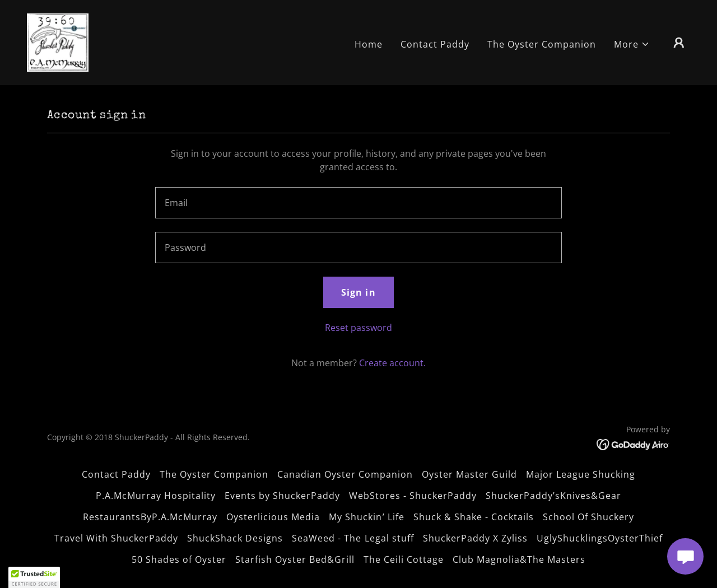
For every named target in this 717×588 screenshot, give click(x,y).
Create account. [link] (392, 363)
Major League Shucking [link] (581, 474)
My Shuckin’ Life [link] (366, 517)
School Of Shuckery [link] (588, 517)
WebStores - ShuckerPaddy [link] (413, 496)
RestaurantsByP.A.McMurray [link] (150, 517)
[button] (632, 44)
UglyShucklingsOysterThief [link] (600, 538)
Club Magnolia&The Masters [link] (519, 559)
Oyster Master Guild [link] (469, 474)
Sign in (358, 292)
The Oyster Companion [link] (542, 44)
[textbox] (358, 203)
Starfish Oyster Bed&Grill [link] (295, 559)
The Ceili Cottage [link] (404, 559)
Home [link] (369, 44)
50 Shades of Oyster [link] (179, 559)
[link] (58, 41)
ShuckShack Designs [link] (235, 538)
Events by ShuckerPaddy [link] (282, 496)
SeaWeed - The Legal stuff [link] (353, 538)
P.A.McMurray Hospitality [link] (156, 496)
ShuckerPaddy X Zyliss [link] (475, 538)
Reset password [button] (358, 328)
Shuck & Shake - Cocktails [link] (474, 517)
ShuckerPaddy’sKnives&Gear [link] (553, 496)
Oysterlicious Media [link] (273, 517)
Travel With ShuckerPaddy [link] (116, 538)
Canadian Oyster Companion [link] (345, 474)
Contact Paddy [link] (435, 44)
